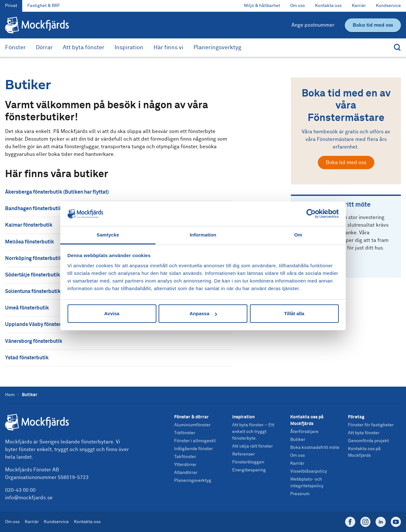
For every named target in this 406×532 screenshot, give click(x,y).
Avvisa (112, 313)
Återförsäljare (304, 432)
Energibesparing (249, 470)
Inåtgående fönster (193, 449)
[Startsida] (68, 422)
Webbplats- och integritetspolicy (307, 483)
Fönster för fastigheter (371, 425)
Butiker (298, 440)
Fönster (15, 48)
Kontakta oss (328, 6)
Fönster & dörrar (191, 417)
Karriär (359, 6)
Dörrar (44, 48)
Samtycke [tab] (108, 235)
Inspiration (129, 48)
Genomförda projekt (368, 441)
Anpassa (203, 313)
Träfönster (185, 433)
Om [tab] (298, 235)
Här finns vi (168, 48)
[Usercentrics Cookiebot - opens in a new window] (311, 214)
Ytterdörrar (185, 465)
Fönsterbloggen (248, 462)
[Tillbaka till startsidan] (37, 25)
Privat (11, 6)
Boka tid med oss (346, 163)
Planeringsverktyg (217, 48)
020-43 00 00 (20, 490)
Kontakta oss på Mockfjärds (307, 420)
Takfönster (185, 457)
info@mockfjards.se (29, 498)
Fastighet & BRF (44, 6)
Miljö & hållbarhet (262, 6)
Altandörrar (186, 473)
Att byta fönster (84, 48)
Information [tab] (203, 235)
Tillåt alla (294, 313)
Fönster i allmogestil (195, 441)
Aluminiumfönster (192, 425)
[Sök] (396, 48)
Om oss (298, 6)
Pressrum (300, 494)
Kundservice (388, 6)
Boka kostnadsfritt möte (315, 448)
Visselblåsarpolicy (309, 471)
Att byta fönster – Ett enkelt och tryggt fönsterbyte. (253, 432)
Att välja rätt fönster (252, 446)
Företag (356, 417)
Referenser (243, 454)
